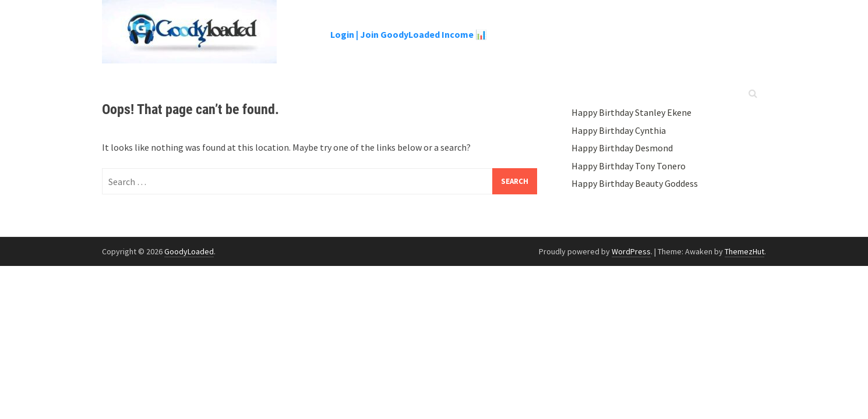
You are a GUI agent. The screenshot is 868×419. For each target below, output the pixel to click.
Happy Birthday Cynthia (619, 130)
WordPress (631, 251)
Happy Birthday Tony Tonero (629, 166)
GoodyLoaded (189, 251)
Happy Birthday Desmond (622, 148)
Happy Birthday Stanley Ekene (631, 112)
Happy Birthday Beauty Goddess (635, 183)
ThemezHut (744, 251)
